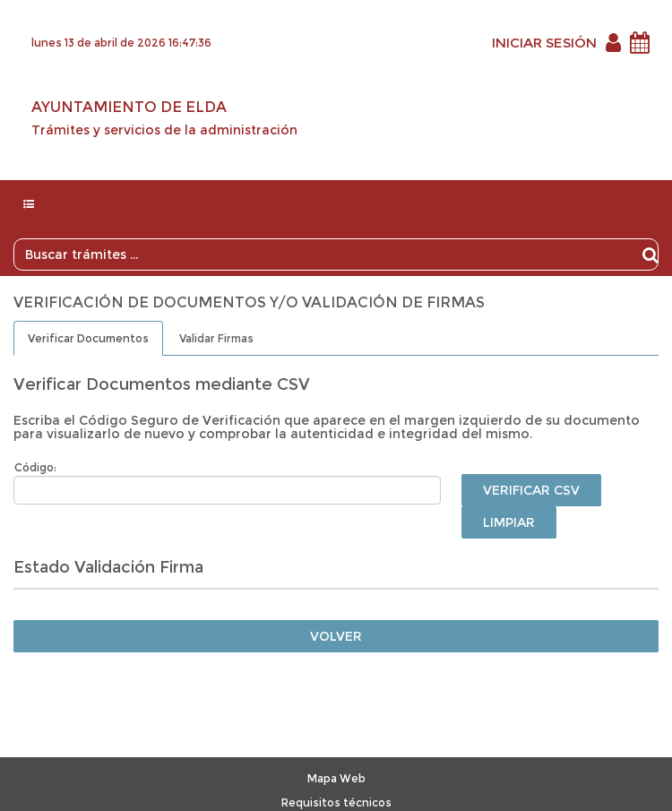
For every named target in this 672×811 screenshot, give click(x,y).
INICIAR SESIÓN (544, 43)
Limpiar (509, 522)
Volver (336, 636)
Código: (35, 467)
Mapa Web (336, 778)
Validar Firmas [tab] (216, 338)
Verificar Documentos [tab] (88, 338)
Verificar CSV (531, 490)
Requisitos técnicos (336, 802)
